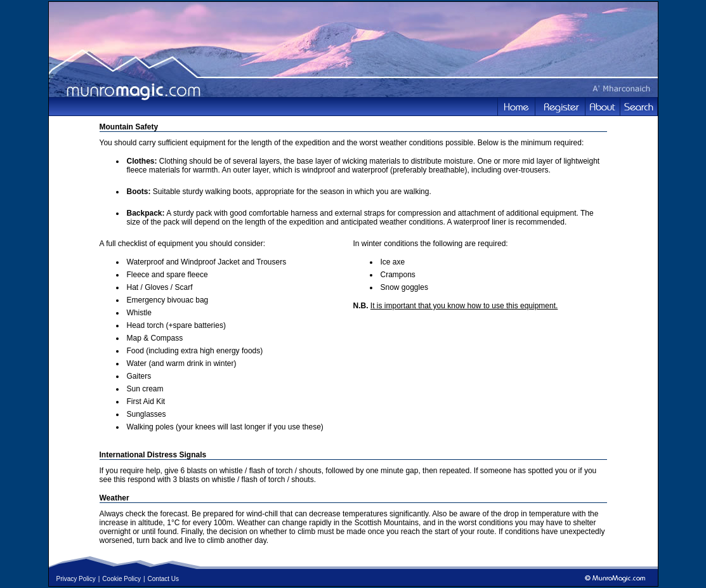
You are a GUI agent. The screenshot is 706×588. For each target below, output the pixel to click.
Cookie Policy (121, 579)
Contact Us (163, 579)
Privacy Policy (76, 579)
